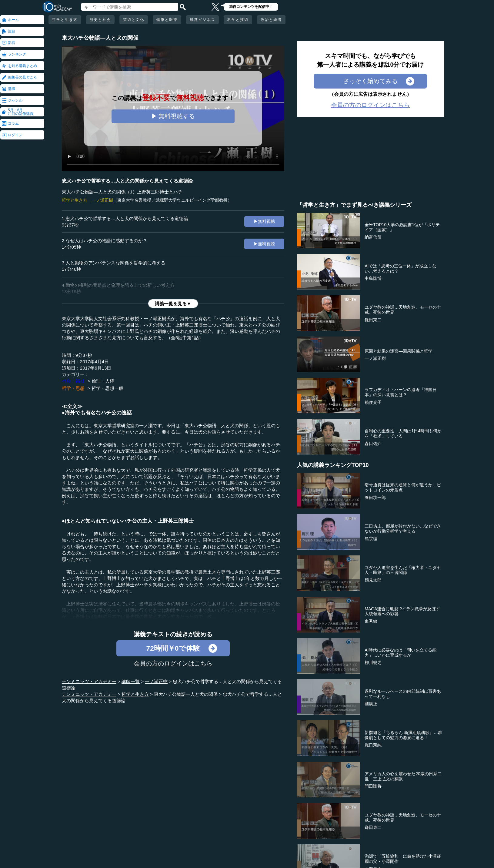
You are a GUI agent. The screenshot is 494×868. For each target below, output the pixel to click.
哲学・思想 (73, 388)
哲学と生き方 (65, 20)
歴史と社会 (100, 20)
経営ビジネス (202, 20)
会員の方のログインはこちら (173, 663)
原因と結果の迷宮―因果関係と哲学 (399, 351)
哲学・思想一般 (107, 388)
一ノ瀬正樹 (102, 200)
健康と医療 (167, 20)
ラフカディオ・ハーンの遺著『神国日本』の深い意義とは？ (401, 392)
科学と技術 (238, 20)
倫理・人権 (103, 381)
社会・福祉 (73, 381)
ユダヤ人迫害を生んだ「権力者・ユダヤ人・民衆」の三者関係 (403, 570)
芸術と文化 (134, 20)
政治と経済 (271, 20)
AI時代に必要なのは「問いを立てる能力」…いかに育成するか (401, 653)
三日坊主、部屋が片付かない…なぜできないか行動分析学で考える (403, 529)
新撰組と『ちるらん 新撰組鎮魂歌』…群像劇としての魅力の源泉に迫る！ (403, 735)
